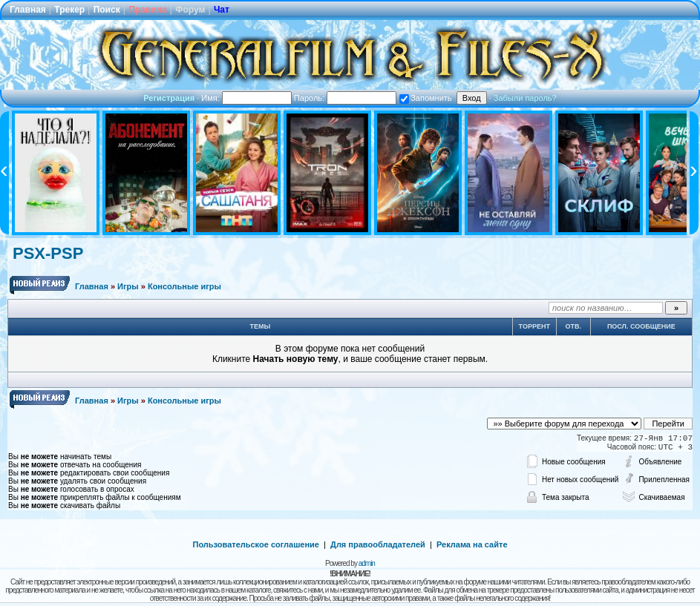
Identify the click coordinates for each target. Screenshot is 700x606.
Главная (28, 10)
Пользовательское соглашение (256, 544)
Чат (222, 10)
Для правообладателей (378, 544)
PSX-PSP (48, 253)
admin (367, 563)
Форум (190, 10)
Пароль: (345, 98)
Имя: (246, 98)
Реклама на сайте (472, 544)
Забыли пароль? (525, 98)
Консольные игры (184, 286)
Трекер (69, 10)
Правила (148, 10)
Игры (128, 286)
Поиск (107, 10)
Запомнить (425, 98)
